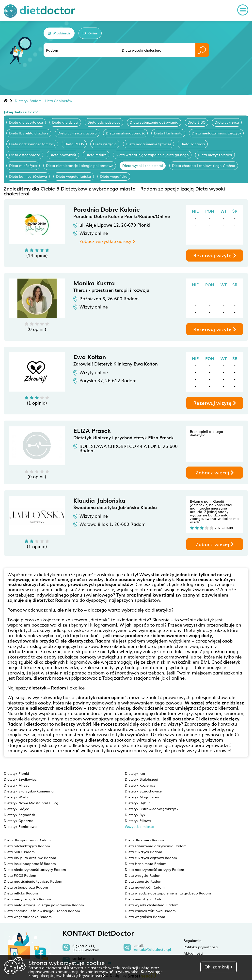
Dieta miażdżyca (23, 165)
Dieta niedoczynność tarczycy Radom (35, 869)
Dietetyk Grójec (16, 809)
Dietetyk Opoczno (19, 820)
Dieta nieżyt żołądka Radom (27, 899)
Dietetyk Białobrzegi (142, 779)
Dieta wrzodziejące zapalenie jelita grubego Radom (168, 893)
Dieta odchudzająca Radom (27, 846)
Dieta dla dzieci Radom (144, 840)
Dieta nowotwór (63, 155)
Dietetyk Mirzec (16, 785)
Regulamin (193, 940)
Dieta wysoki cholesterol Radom (152, 905)
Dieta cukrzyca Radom (143, 852)
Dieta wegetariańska (74, 176)
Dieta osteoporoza (25, 155)
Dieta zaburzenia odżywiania (154, 122)
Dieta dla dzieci (65, 122)
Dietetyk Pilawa (138, 820)
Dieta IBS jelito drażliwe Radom (30, 858)
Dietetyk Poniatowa (20, 826)
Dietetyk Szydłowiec (20, 779)
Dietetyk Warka (17, 797)
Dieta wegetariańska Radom (28, 917)
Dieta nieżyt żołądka (215, 155)
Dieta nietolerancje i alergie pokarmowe (80, 165)
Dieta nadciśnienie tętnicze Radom (33, 881)
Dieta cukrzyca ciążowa (77, 133)
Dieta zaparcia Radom (144, 881)
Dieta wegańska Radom (145, 917)
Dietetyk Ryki (136, 815)
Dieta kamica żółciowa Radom (150, 911)
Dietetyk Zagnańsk (19, 815)
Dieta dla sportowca (26, 122)
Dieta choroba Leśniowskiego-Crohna (204, 165)
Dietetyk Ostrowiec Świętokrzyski (152, 809)
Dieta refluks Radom (21, 893)
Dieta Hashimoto (168, 133)
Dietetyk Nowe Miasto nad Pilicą (31, 803)
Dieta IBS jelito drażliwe (29, 133)
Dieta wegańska (114, 176)
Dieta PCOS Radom (20, 875)
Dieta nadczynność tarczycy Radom (154, 869)
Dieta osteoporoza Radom (26, 887)
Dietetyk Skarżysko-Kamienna (29, 791)
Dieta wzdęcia (105, 144)
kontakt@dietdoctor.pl (152, 950)
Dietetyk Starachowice (143, 791)
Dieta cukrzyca (227, 122)
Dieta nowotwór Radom (145, 887)
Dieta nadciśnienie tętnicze (149, 144)
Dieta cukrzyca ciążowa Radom (151, 858)
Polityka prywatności (201, 947)
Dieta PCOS (74, 144)
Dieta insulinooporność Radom (30, 863)
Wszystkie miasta (140, 826)
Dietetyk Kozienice (140, 785)
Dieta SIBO (197, 122)
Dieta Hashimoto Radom (146, 863)
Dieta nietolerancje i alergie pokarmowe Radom (44, 905)
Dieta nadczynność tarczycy (32, 144)
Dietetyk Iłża (135, 773)
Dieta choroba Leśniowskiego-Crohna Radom (42, 911)
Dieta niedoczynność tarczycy (216, 133)
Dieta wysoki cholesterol (143, 165)
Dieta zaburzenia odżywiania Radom (156, 846)
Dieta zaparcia (193, 144)
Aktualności (193, 953)
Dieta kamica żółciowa (28, 176)
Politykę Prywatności (84, 975)
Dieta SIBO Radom (19, 852)
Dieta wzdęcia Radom (143, 875)
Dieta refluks (96, 155)
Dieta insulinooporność (125, 133)
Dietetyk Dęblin (138, 803)
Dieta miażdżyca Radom (145, 899)
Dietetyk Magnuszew (142, 797)
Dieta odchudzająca (104, 122)
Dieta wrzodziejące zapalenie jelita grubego (152, 155)
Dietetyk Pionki (16, 773)
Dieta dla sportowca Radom (27, 840)
